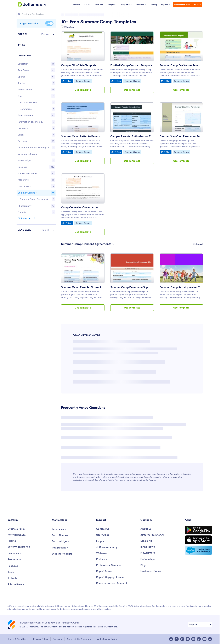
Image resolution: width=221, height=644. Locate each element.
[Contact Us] (103, 529)
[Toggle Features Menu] (14, 566)
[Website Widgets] (62, 554)
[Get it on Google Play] (198, 530)
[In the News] (148, 547)
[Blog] (143, 565)
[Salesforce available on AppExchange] (198, 550)
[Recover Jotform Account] (112, 583)
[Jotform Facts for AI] (152, 535)
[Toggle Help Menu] (100, 541)
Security (57, 639)
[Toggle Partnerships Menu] (149, 559)
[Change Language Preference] (200, 625)
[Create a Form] (16, 529)
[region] (36, 132)
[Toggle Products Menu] (14, 559)
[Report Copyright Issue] (110, 577)
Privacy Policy (41, 639)
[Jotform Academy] (107, 547)
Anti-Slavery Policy (107, 639)
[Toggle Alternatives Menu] (16, 584)
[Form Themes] (60, 535)
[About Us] (146, 529)
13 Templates (69, 27)
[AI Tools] (12, 578)
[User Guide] (103, 535)
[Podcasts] (101, 559)
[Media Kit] (146, 541)
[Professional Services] (109, 565)
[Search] (19, 14)
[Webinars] (102, 553)
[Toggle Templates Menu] (59, 529)
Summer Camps (83, 81)
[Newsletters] (148, 553)
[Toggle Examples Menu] (15, 553)
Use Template (83, 90)
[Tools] (11, 572)
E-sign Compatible (49, 23)
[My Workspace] (17, 535)
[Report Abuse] (104, 571)
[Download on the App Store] (198, 540)
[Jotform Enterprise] (19, 547)
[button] (36, 34)
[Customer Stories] (151, 571)
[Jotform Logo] (28, 5)
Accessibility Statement (80, 639)
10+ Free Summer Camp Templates (99, 22)
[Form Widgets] (60, 541)
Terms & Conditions (18, 639)
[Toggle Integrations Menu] (60, 548)
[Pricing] (12, 541)
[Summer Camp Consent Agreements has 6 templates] (86, 244)
